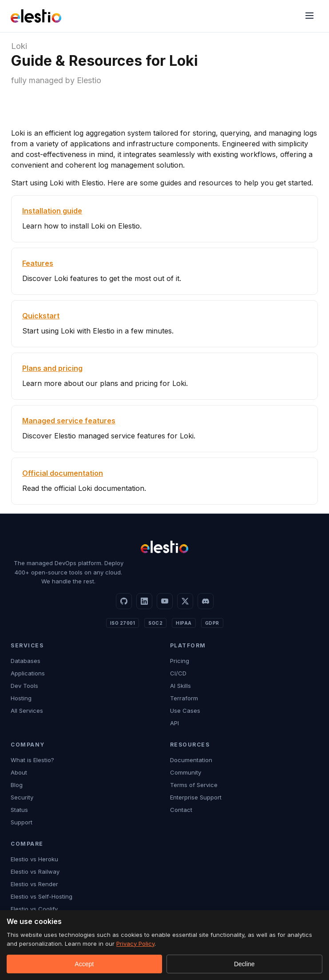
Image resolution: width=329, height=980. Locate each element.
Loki (19, 46)
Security (22, 797)
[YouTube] (165, 601)
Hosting (21, 698)
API (174, 723)
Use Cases (185, 711)
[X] (185, 601)
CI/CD (178, 673)
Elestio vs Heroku (34, 859)
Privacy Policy (135, 944)
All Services (27, 711)
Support (22, 822)
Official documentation (63, 473)
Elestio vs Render (34, 884)
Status (19, 810)
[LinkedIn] (144, 601)
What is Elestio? (32, 760)
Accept (84, 964)
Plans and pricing (52, 368)
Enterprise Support (196, 797)
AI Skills (180, 686)
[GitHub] (124, 601)
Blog (17, 785)
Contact (181, 810)
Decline (244, 964)
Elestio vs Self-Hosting (42, 896)
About (19, 772)
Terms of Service (194, 785)
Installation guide (52, 211)
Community (186, 772)
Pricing (180, 661)
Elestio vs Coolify (34, 909)
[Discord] (206, 601)
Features (38, 263)
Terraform (184, 698)
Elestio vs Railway (35, 872)
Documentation (191, 760)
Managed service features (69, 421)
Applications (28, 673)
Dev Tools (24, 686)
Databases (26, 661)
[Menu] (309, 16)
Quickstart (41, 316)
